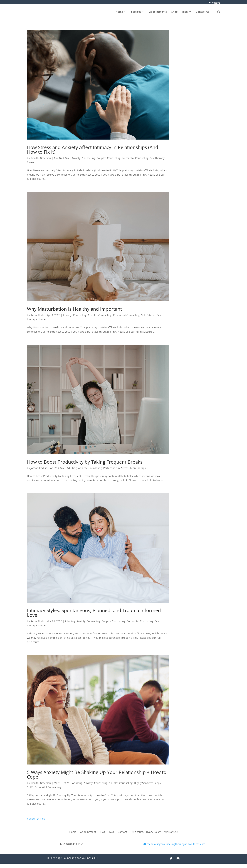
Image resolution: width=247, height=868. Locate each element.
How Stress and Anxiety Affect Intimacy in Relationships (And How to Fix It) (93, 150)
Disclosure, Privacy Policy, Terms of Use (154, 832)
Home (119, 12)
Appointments (158, 12)
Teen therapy (138, 468)
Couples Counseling (109, 158)
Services (136, 12)
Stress (31, 162)
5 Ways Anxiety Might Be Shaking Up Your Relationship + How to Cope (97, 774)
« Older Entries (36, 819)
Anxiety (76, 158)
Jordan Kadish (39, 468)
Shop (175, 12)
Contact (122, 832)
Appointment (88, 832)
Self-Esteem (148, 315)
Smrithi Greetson (41, 158)
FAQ (111, 832)
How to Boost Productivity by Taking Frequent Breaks (85, 462)
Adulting (72, 468)
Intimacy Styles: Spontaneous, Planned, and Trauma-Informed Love (94, 613)
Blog (185, 12)
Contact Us (203, 12)
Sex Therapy (157, 158)
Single (42, 319)
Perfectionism (112, 468)
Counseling (89, 158)
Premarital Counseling (135, 158)
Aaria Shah (37, 315)
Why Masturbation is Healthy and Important (74, 309)
